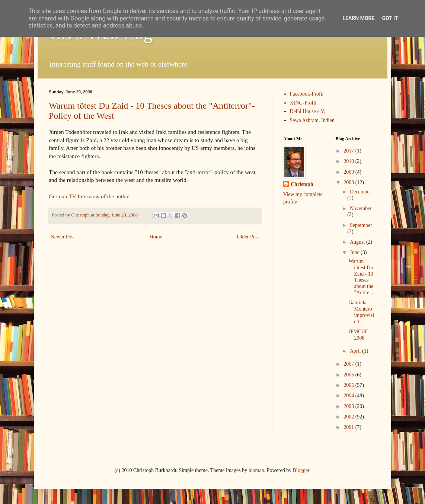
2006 (349, 375)
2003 (349, 406)
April (356, 351)
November (361, 208)
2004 (349, 396)
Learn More (358, 18)
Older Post (248, 237)
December (361, 192)
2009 (349, 172)
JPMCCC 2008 (358, 335)
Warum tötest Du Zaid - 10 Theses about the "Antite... (361, 277)
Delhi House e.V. (308, 111)
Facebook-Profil (307, 94)
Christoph (302, 184)
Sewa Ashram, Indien (312, 120)
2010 (349, 161)
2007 (349, 364)
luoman (256, 470)
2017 (349, 151)
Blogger (301, 470)
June (355, 252)
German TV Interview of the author (90, 196)
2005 (349, 385)
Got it (390, 18)
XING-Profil (303, 103)
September (361, 225)
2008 (349, 182)
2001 (349, 427)
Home (156, 237)
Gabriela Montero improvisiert (361, 312)
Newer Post (63, 237)
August (358, 242)
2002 (349, 417)
